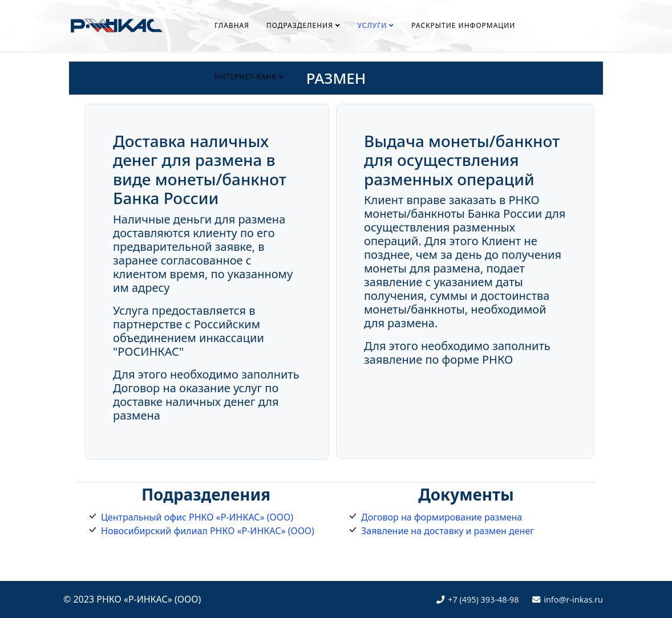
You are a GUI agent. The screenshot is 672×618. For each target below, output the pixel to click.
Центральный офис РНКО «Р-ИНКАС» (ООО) (197, 517)
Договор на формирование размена (442, 517)
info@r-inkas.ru (573, 599)
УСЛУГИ (373, 25)
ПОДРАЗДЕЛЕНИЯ (300, 25)
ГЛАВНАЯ (232, 25)
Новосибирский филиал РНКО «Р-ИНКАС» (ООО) (208, 531)
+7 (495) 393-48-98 (483, 599)
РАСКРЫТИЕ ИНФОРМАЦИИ (463, 25)
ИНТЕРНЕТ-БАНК (246, 77)
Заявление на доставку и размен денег (448, 531)
